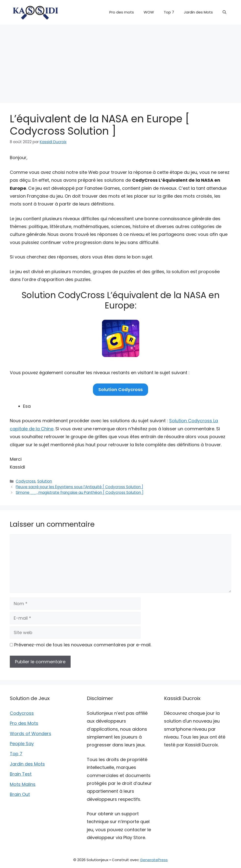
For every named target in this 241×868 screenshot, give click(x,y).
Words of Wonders (31, 734)
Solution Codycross (120, 389)
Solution (45, 481)
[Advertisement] (120, 61)
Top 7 (169, 12)
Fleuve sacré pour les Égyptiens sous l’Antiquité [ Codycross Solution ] (79, 487)
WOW (149, 12)
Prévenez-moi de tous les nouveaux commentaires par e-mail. (83, 645)
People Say (22, 744)
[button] (224, 12)
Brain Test (21, 774)
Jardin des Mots (198, 12)
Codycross (26, 481)
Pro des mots (122, 12)
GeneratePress (154, 860)
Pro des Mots (24, 723)
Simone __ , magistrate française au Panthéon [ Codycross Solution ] (80, 492)
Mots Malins (23, 784)
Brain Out (20, 794)
